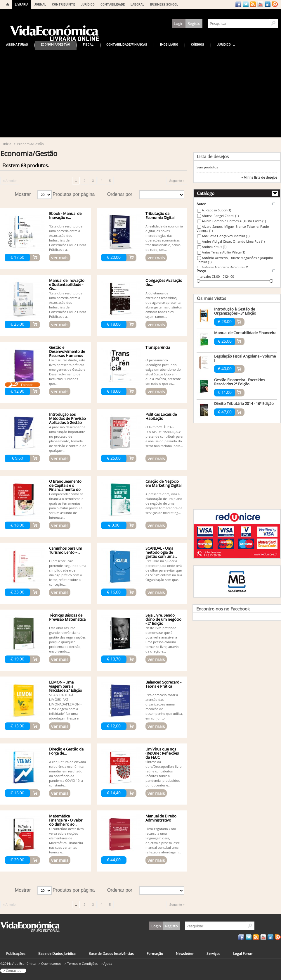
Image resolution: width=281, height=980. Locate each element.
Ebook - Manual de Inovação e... (65, 215)
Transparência (158, 347)
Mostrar (23, 194)
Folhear (27, 385)
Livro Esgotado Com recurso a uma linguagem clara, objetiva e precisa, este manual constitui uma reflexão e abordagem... (163, 840)
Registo (194, 23)
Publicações (16, 954)
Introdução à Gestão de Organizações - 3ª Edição (235, 311)
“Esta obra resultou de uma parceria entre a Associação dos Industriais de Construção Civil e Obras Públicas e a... (68, 238)
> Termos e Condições (81, 963)
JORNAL (40, 4)
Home (8, 4)
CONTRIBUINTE (64, 4)
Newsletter (185, 954)
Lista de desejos (213, 156)
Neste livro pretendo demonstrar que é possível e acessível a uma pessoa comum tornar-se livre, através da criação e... (162, 640)
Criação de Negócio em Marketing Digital (163, 483)
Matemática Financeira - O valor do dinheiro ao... (66, 820)
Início (7, 144)
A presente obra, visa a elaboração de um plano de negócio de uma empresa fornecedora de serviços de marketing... (164, 503)
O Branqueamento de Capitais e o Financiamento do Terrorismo (65, 487)
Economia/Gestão (55, 44)
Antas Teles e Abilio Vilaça (223, 252)
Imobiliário (169, 44)
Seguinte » (177, 181)
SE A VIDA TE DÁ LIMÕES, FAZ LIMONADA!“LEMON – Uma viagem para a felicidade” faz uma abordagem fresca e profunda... (66, 709)
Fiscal (88, 44)
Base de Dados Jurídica (57, 954)
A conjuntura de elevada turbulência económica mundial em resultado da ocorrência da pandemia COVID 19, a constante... (67, 773)
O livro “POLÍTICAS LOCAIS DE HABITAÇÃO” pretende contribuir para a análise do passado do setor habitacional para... (164, 436)
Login (179, 23)
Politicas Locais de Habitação (161, 416)
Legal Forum (243, 954)
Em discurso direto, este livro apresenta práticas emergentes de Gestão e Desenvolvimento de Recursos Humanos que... (67, 372)
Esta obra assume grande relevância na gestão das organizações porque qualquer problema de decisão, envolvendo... (67, 640)
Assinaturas (17, 44)
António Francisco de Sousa (225, 267)
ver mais (60, 258)
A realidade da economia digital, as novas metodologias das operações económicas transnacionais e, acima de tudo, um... (164, 238)
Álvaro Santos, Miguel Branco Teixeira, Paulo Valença (233, 229)
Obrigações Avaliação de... (164, 282)
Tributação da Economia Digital (160, 215)
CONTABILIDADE (113, 4)
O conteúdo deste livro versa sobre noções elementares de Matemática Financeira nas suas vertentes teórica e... (66, 840)
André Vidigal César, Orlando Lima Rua (233, 241)
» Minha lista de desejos (259, 177)
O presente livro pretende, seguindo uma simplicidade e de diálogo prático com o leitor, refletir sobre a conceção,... (68, 573)
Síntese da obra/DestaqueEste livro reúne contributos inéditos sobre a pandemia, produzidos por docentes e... (164, 773)
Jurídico (223, 45)
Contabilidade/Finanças (127, 44)
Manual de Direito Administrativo (161, 818)
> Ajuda (106, 963)
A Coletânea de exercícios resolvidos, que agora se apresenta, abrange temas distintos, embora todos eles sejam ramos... (164, 305)
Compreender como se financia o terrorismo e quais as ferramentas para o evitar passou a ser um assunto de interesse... (66, 506)
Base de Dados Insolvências (111, 954)
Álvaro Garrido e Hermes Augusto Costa (234, 221)
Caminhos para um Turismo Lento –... (66, 550)
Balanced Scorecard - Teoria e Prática (163, 684)
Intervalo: (204, 276)
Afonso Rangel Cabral (220, 216)
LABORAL (137, 4)
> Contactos (12, 970)
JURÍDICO (88, 4)
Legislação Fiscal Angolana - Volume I (245, 358)
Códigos (198, 44)
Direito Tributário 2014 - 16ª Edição (244, 403)
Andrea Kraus (214, 247)
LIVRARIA (22, 4)
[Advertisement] (140, 94)
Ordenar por (120, 194)
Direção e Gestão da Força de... (66, 751)
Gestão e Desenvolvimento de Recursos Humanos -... (67, 353)
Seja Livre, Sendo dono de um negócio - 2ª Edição (163, 619)
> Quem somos (50, 963)
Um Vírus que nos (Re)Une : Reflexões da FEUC (162, 753)
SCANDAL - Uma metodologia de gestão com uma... (161, 552)
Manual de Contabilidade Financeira (245, 333)
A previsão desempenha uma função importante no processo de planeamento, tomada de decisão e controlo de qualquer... (68, 439)
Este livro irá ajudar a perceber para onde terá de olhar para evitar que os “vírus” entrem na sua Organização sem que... (164, 570)
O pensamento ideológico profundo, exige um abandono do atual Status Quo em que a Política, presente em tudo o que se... (163, 372)
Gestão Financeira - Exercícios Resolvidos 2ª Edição (240, 382)
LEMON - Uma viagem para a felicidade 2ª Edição (66, 686)
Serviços (213, 954)
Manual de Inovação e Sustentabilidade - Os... (67, 284)
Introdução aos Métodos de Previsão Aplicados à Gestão (67, 418)
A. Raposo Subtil (216, 210)
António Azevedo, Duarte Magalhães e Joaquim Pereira (235, 260)
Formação (155, 954)
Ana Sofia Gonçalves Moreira (226, 236)
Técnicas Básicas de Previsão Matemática (67, 617)
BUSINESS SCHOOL (164, 4)
